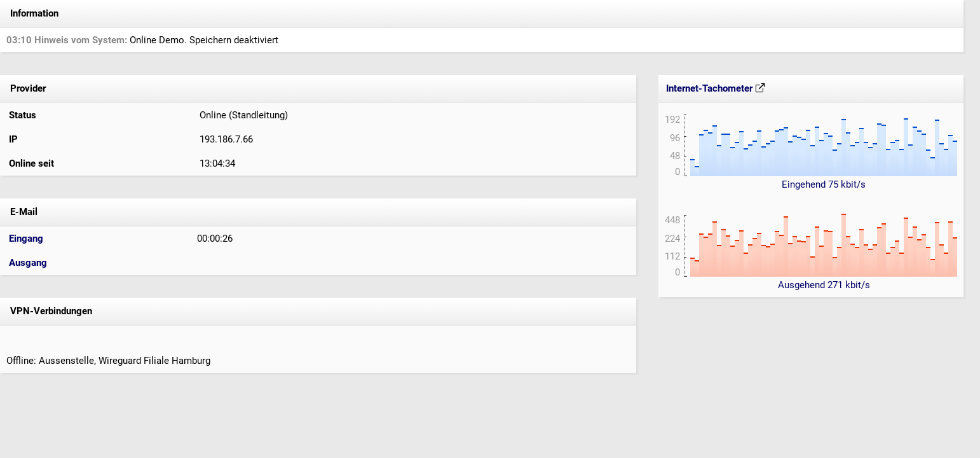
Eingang (26, 239)
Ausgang (28, 263)
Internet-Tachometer (716, 88)
